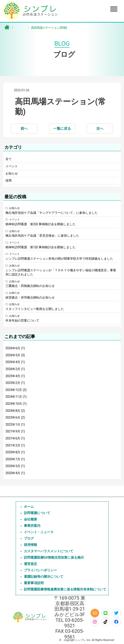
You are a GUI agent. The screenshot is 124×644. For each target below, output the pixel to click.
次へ (100, 129)
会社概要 (31, 519)
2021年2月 (13, 445)
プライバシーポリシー (40, 570)
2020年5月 (13, 466)
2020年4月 (13, 473)
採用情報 (31, 545)
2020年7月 (13, 459)
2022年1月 (13, 425)
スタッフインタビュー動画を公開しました (35, 309)
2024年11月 (14, 397)
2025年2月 (13, 383)
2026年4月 (13, 362)
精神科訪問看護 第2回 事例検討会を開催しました (40, 224)
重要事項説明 (34, 583)
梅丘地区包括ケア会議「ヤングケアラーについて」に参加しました (52, 213)
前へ (24, 129)
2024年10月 (14, 404)
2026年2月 (13, 369)
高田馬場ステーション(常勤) (47, 28)
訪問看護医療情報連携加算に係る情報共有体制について (65, 589)
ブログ (29, 539)
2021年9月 (13, 431)
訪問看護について (37, 513)
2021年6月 (13, 438)
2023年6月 (13, 417)
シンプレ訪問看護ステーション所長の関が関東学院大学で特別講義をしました (59, 259)
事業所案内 (32, 526)
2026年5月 (13, 355)
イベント (12, 166)
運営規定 (31, 564)
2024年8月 (13, 411)
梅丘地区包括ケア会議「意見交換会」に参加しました (42, 236)
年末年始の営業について (22, 320)
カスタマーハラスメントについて (49, 551)
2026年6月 (13, 348)
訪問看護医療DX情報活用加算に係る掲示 (54, 558)
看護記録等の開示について (44, 577)
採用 (9, 180)
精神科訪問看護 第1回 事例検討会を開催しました (40, 247)
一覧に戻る (62, 129)
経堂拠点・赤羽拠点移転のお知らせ (30, 297)
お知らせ (12, 173)
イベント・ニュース (39, 532)
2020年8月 (13, 452)
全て (9, 159)
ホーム (29, 507)
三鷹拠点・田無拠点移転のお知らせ (30, 286)
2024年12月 (14, 390)
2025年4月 (13, 376)
